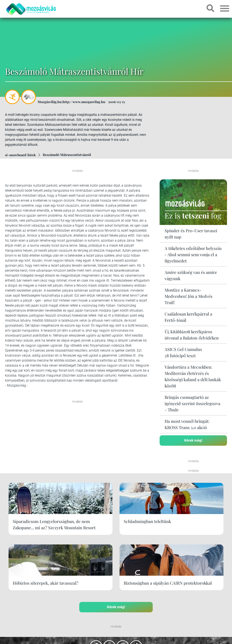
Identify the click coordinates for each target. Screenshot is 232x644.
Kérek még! (193, 440)
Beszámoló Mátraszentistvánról (67, 155)
